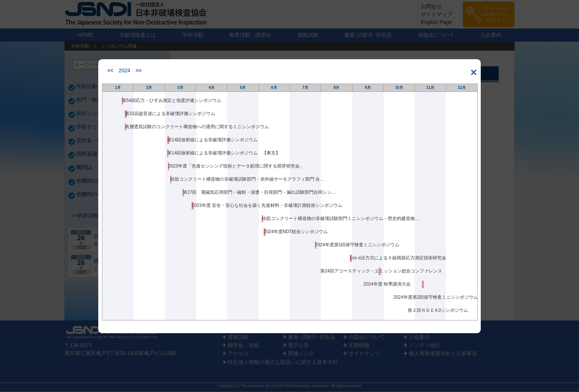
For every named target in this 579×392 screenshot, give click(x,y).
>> (139, 70)
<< (110, 70)
